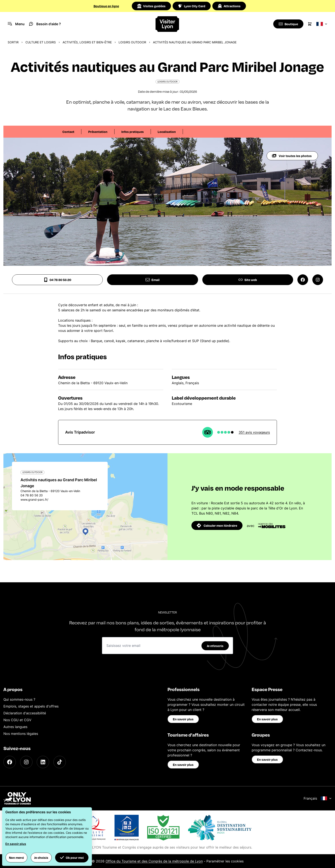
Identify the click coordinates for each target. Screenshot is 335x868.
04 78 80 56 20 (57, 280)
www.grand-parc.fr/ (34, 499)
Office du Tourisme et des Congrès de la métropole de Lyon (154, 861)
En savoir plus (183, 719)
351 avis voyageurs (254, 432)
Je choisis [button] (41, 858)
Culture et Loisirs (41, 42)
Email (153, 280)
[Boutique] (288, 24)
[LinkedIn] (43, 762)
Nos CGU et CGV (17, 720)
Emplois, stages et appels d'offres (31, 706)
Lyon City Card (192, 6)
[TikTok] (60, 762)
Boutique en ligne (106, 6)
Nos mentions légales (21, 734)
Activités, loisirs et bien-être (87, 42)
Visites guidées (151, 6)
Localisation (167, 132)
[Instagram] (26, 762)
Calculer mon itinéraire (217, 525)
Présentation (98, 132)
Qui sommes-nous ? (19, 699)
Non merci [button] (16, 858)
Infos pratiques (133, 132)
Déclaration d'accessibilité (25, 713)
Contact (68, 132)
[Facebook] (10, 762)
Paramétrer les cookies (225, 861)
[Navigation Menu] (16, 24)
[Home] (168, 24)
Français (318, 798)
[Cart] (310, 24)
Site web (248, 280)
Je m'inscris (215, 646)
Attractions (229, 6)
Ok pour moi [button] (72, 858)
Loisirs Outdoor (132, 42)
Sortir (13, 42)
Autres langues (15, 727)
